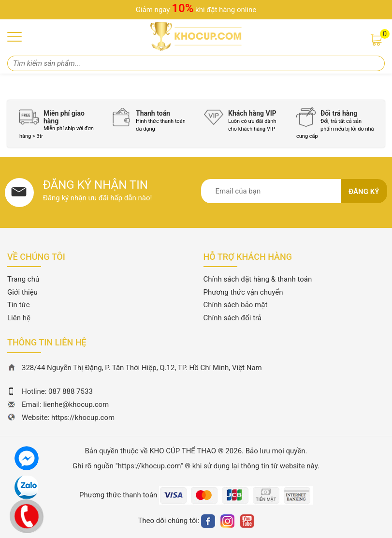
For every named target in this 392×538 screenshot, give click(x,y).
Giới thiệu (22, 292)
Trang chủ (23, 279)
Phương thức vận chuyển (243, 292)
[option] (58, 124)
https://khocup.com (83, 418)
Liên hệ (19, 318)
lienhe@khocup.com (76, 404)
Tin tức (19, 305)
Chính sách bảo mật (236, 305)
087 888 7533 (71, 391)
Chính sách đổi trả (232, 318)
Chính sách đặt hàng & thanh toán (258, 279)
